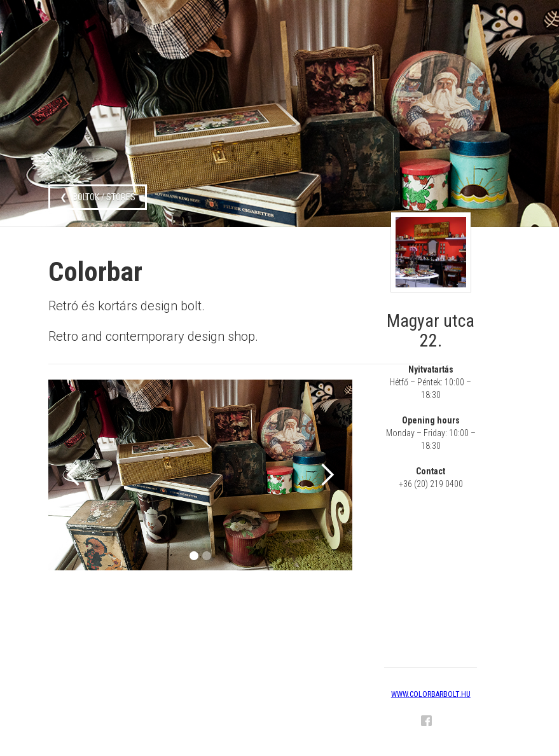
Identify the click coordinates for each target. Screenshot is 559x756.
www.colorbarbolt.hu (431, 694)
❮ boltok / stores (98, 197)
